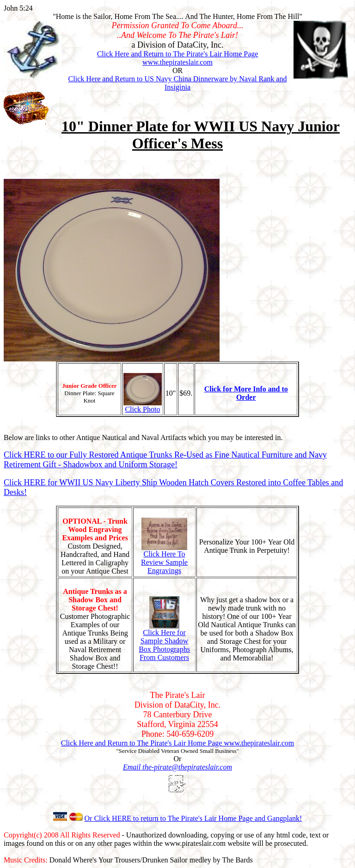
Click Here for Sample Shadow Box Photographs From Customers (164, 642)
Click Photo (143, 406)
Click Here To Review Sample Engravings (164, 559)
